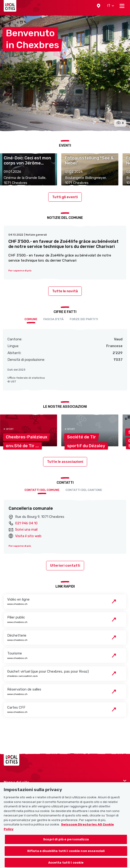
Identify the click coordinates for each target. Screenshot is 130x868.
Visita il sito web (28, 536)
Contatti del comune (42, 490)
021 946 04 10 (26, 523)
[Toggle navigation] (122, 6)
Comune (31, 319)
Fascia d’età (53, 319)
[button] (99, 6)
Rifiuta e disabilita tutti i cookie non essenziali (66, 855)
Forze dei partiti (84, 319)
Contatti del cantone (84, 490)
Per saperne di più (20, 546)
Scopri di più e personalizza (66, 843)
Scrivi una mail (26, 529)
